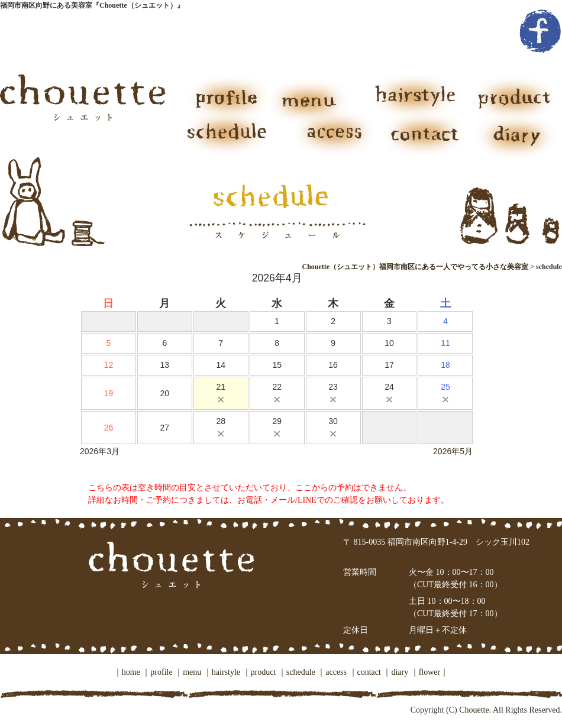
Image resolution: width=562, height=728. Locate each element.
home (131, 672)
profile (225, 95)
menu (314, 95)
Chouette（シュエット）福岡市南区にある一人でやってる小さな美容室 (415, 267)
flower (430, 672)
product (509, 95)
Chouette (473, 710)
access (328, 137)
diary (515, 137)
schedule (231, 137)
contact (426, 137)
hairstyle (411, 95)
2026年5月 (453, 451)
